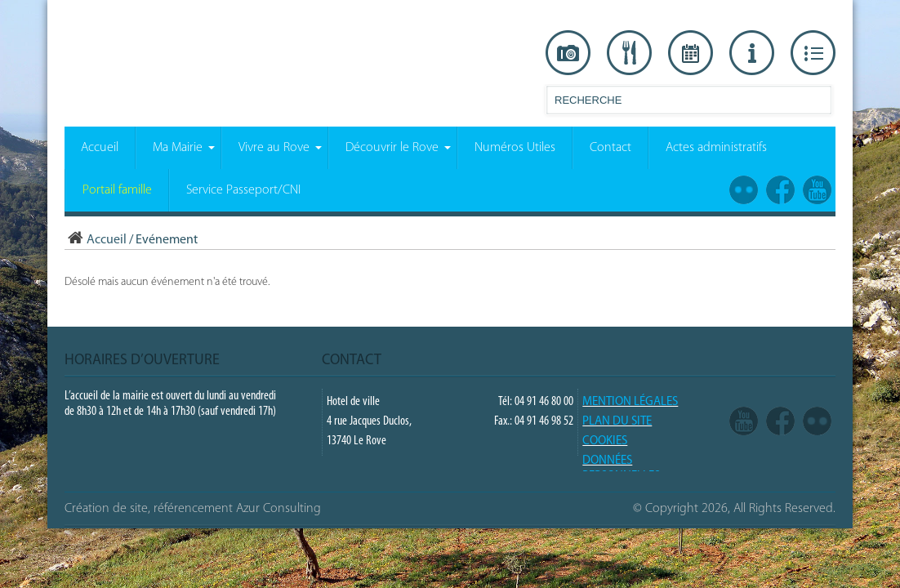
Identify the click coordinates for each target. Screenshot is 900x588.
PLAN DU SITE (617, 422)
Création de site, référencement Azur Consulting (193, 509)
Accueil (96, 240)
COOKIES (605, 441)
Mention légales (630, 402)
